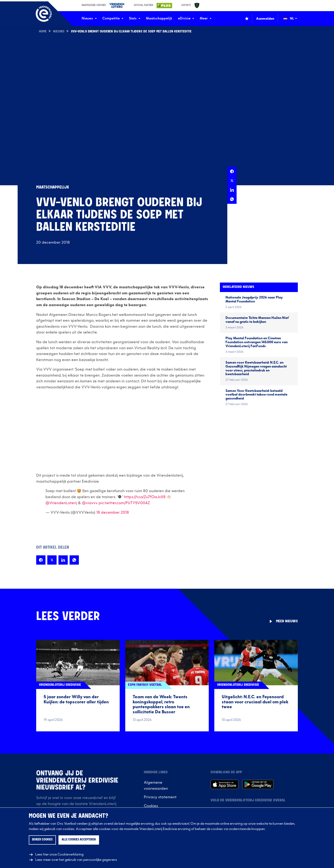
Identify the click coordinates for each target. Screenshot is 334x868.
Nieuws (89, 18)
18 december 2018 (113, 513)
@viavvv (90, 503)
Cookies (151, 806)
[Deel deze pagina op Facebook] (232, 171)
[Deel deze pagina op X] (232, 181)
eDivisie (186, 18)
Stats (135, 18)
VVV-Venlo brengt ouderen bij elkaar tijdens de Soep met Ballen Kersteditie (132, 32)
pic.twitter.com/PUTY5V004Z (124, 503)
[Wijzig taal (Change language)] (293, 19)
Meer (206, 18)
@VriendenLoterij (61, 503)
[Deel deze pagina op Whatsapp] (232, 199)
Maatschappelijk (159, 18)
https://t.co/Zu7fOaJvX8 (145, 497)
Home (43, 32)
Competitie (113, 18)
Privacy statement (160, 797)
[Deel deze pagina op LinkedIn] (232, 190)
